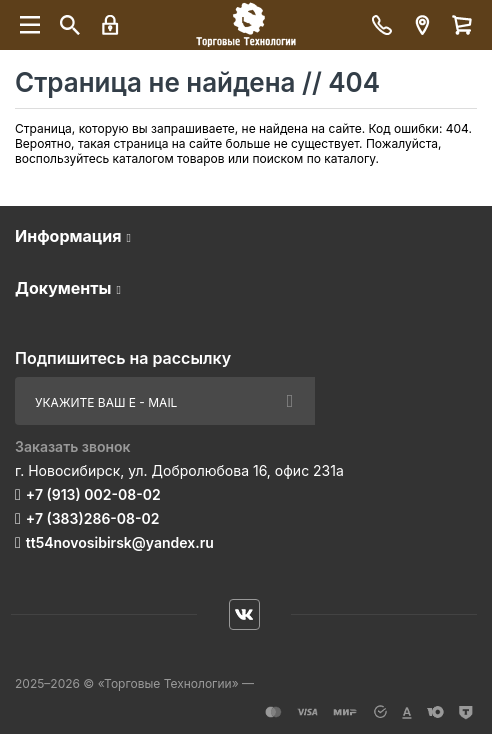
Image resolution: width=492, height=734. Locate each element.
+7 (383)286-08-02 (93, 518)
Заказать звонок (73, 446)
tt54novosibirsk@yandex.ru (120, 542)
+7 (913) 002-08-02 (93, 494)
